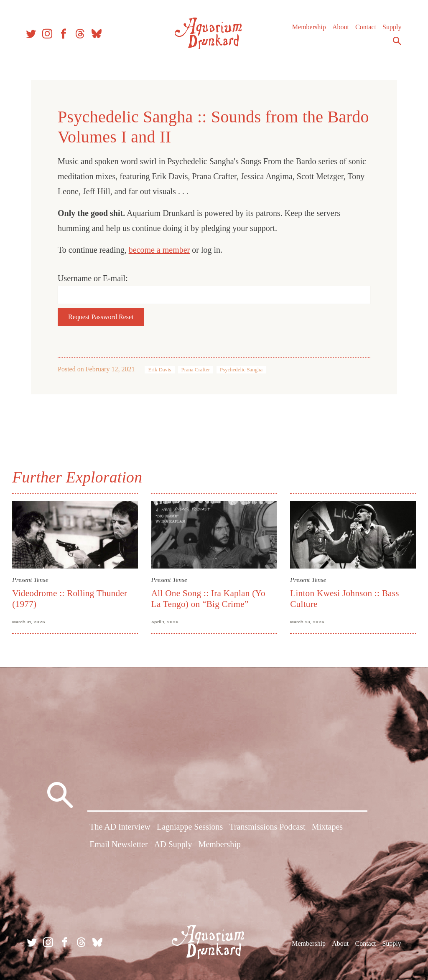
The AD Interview (120, 828)
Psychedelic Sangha (241, 370)
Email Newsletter (118, 845)
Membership (307, 29)
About (338, 29)
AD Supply (173, 845)
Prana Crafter (196, 370)
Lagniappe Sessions (190, 828)
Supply (389, 29)
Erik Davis (159, 370)
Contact (363, 29)
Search (395, 43)
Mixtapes (327, 828)
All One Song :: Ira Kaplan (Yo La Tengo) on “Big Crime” (209, 598)
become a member (159, 250)
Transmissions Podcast (267, 828)
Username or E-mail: (93, 278)
